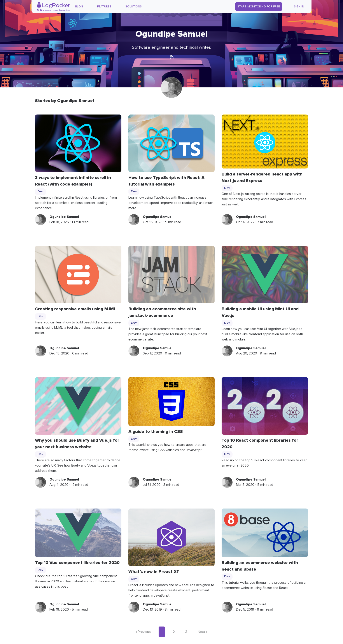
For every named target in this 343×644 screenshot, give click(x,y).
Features (104, 7)
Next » (203, 632)
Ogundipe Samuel (64, 217)
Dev (40, 191)
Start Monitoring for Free (259, 7)
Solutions (134, 7)
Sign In (299, 7)
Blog (79, 7)
